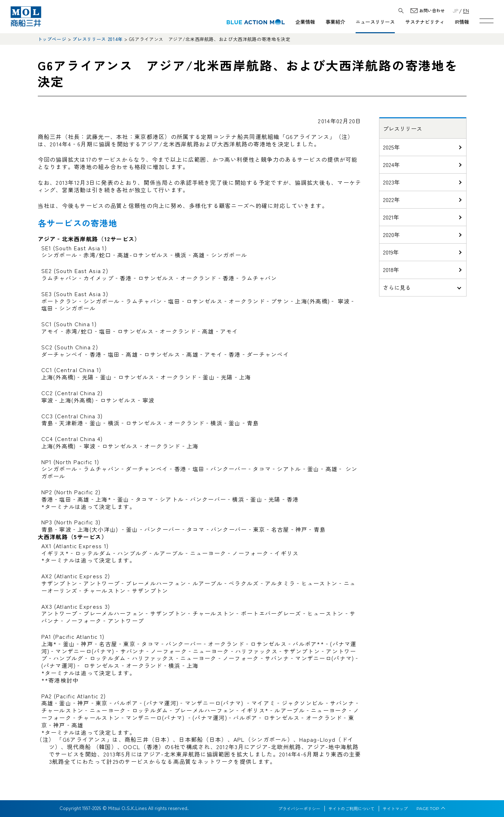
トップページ (52, 39)
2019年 (391, 252)
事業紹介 (335, 22)
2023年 (391, 182)
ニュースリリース (375, 22)
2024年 (391, 165)
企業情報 (305, 22)
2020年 (391, 235)
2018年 (391, 270)
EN (466, 10)
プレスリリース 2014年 (97, 39)
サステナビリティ (425, 22)
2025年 (391, 147)
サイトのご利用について (351, 809)
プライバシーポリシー (299, 809)
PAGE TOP (428, 809)
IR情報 (462, 22)
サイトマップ (395, 809)
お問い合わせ (432, 11)
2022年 (391, 200)
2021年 (391, 217)
